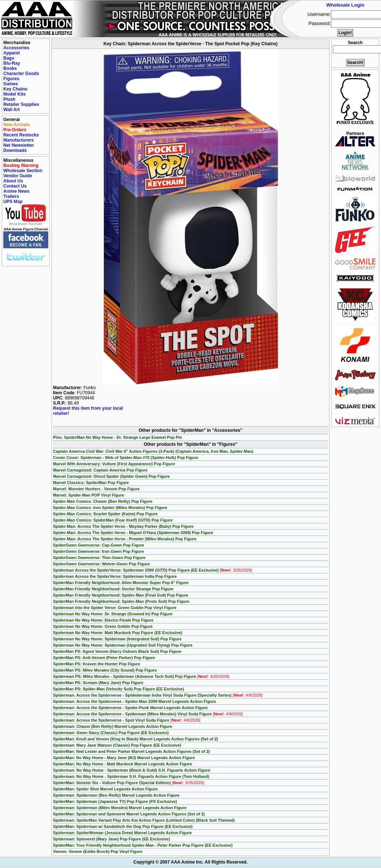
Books (10, 68)
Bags (9, 58)
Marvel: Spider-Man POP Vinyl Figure (89, 495)
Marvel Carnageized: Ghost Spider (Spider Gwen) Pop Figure (111, 476)
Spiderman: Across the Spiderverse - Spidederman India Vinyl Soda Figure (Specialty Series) (158, 695)
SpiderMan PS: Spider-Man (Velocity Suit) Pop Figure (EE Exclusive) (119, 689)
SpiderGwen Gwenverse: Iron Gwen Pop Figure (98, 551)
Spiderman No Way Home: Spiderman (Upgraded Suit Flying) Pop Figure (123, 645)
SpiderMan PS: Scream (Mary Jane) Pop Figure (98, 683)
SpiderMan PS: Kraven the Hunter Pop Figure (97, 664)
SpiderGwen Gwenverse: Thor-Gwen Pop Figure (99, 558)
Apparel (12, 53)
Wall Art (11, 110)
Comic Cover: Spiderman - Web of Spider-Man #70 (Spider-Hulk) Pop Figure (126, 458)
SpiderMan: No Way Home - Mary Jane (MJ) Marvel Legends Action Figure (124, 758)
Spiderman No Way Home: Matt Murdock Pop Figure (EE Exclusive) (118, 633)
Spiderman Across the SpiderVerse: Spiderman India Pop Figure (115, 576)
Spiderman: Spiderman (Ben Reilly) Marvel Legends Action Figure (116, 795)
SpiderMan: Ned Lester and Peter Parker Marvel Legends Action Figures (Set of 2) (131, 751)
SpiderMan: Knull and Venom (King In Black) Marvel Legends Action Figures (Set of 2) (135, 739)
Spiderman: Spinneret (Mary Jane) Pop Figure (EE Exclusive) (112, 839)
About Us (13, 181)
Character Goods (21, 74)
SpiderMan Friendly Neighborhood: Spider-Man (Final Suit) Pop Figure (121, 595)
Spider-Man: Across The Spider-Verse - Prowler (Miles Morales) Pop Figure (125, 539)
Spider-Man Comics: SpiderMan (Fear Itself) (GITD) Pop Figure (113, 520)
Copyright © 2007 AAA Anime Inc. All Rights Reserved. (190, 862)
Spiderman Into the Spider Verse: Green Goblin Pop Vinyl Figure (115, 608)
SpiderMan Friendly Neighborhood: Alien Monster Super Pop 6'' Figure (121, 583)
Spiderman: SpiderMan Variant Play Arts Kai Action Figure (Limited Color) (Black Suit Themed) (144, 820)
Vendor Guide (18, 176)
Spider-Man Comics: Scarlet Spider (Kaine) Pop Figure (105, 514)
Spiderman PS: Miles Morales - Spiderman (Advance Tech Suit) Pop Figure (141, 676)
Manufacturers (19, 140)
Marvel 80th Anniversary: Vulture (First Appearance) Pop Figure (114, 464)
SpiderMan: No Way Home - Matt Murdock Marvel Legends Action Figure (123, 764)
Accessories (16, 48)
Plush (9, 99)
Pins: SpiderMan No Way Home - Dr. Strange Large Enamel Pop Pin (117, 437)
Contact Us (15, 186)
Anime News (16, 191)
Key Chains (15, 89)
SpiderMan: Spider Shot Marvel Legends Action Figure (105, 789)
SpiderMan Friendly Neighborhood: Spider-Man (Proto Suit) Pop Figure (121, 601)
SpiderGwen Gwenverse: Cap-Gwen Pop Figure (99, 545)
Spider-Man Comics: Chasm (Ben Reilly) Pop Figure (103, 501)
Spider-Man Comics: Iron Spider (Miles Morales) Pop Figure (110, 508)
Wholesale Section (23, 171)
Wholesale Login (345, 5)
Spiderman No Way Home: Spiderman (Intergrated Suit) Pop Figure (117, 639)
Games (11, 84)
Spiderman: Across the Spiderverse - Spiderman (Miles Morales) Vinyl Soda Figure (148, 714)
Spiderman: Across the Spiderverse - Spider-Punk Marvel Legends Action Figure (130, 708)
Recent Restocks (21, 135)
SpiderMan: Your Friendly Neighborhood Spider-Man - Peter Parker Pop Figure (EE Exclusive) (143, 845)
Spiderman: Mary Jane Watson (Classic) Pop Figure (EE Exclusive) (117, 745)
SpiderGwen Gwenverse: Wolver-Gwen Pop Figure (101, 564)
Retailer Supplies (21, 104)
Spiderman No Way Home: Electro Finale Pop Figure (103, 620)
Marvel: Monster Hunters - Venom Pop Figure (96, 489)
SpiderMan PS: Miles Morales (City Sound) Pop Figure (105, 670)
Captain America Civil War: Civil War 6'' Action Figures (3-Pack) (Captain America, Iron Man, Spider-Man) (153, 451)
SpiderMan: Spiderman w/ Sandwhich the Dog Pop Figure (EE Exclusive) (123, 826)
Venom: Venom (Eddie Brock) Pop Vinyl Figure (98, 851)
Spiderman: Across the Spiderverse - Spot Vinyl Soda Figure (127, 720)
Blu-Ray (12, 63)
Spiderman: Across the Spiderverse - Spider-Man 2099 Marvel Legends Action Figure (135, 701)
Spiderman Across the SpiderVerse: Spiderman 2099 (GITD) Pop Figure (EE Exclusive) (153, 570)
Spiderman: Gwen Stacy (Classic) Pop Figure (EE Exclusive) (111, 733)
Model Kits (15, 94)
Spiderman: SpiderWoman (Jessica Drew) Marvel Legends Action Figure (122, 833)
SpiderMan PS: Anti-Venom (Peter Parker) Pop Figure (104, 658)
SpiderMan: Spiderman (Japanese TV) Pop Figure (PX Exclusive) (115, 801)
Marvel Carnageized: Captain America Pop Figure (100, 470)
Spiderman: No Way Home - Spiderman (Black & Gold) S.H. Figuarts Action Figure (132, 770)
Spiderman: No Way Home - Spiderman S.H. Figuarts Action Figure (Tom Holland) (131, 776)
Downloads (15, 150)
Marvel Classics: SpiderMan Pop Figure (91, 483)
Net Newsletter (19, 145)
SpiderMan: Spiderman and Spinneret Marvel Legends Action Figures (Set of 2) (129, 814)
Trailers (11, 196)
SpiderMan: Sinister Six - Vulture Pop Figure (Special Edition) (128, 783)
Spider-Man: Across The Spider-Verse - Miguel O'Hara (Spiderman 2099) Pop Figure (133, 533)
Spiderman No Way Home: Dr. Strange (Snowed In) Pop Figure (113, 614)
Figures (11, 79)
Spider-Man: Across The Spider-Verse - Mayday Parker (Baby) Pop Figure (123, 526)
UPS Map (13, 202)
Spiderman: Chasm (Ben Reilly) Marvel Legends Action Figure (113, 726)
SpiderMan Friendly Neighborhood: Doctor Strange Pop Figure (113, 589)
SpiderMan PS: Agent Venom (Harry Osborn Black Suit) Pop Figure (117, 651)
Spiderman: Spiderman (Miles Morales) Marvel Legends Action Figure (120, 808)
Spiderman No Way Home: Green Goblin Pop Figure (103, 626)
